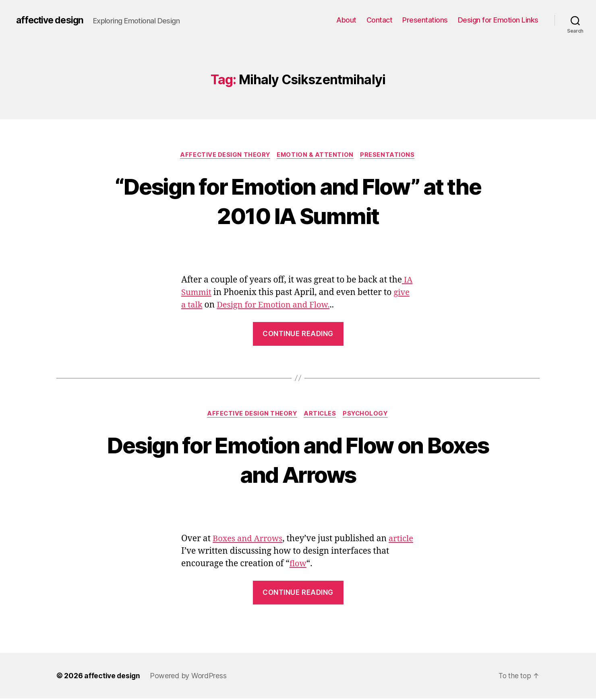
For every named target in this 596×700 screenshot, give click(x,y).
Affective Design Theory (224, 155)
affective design (52, 20)
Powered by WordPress (189, 677)
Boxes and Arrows (249, 540)
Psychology (368, 415)
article (194, 553)
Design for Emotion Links (498, 20)
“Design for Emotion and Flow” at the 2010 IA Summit (298, 201)
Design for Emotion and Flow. (277, 306)
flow (317, 565)
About (346, 20)
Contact (380, 20)
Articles (320, 415)
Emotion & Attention (316, 155)
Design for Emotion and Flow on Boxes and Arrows (298, 461)
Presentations (425, 20)
